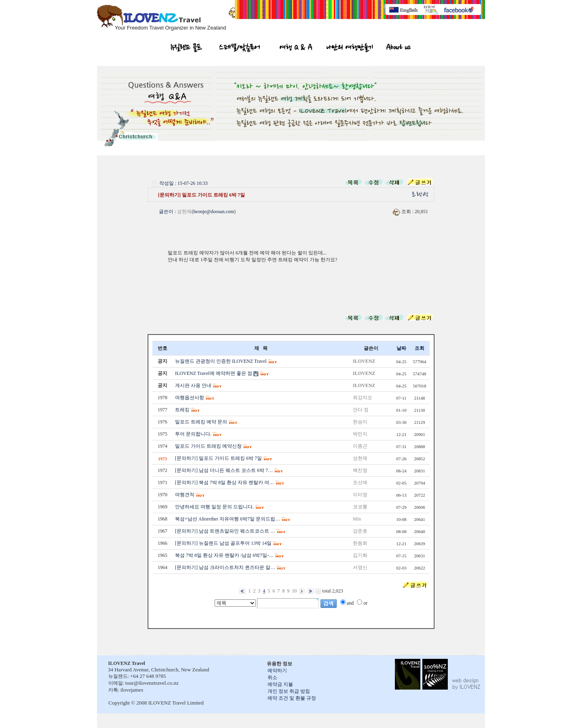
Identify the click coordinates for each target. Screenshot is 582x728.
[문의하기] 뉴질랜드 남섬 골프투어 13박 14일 (223, 543)
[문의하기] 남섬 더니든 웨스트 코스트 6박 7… (224, 470)
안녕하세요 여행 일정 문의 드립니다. (214, 507)
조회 (420, 348)
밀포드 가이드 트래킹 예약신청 (208, 446)
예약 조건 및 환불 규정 (292, 698)
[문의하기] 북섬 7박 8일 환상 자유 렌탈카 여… (225, 483)
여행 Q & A (296, 49)
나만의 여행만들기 (350, 49)
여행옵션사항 (190, 398)
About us (398, 49)
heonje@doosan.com (214, 212)
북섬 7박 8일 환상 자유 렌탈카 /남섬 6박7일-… (224, 555)
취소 (272, 677)
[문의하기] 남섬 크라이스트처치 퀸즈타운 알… (225, 567)
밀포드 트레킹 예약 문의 (201, 422)
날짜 (401, 348)
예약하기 (277, 671)
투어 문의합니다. (193, 434)
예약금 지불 (280, 684)
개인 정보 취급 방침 (289, 691)
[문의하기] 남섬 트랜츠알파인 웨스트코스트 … (225, 531)
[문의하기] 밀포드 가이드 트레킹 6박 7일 (218, 458)
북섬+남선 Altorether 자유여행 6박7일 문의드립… (228, 519)
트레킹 (182, 410)
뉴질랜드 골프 (186, 49)
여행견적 (185, 495)
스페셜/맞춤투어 (239, 49)
